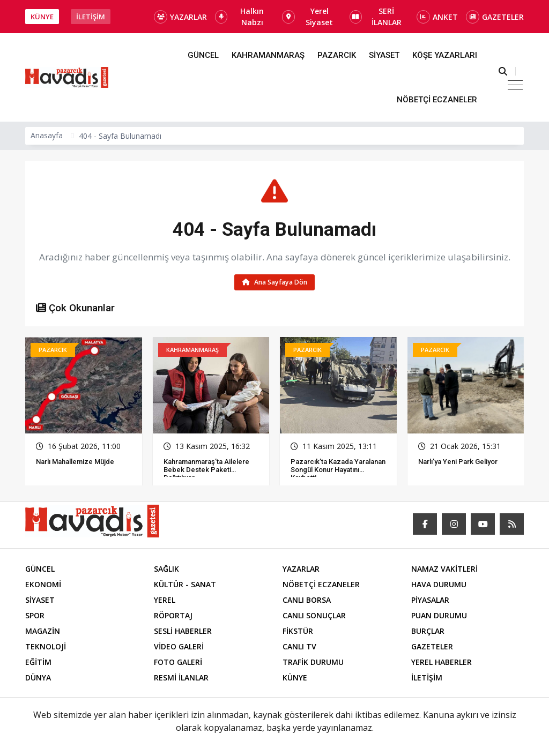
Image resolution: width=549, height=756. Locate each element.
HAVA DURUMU (439, 585)
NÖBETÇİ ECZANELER (437, 100)
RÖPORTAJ (173, 616)
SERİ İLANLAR (376, 17)
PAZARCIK (337, 55)
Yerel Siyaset (307, 17)
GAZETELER (495, 17)
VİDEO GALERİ (179, 647)
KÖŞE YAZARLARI (445, 55)
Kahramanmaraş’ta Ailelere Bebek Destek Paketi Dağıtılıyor (206, 470)
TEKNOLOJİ (46, 647)
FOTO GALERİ (178, 663)
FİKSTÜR (298, 631)
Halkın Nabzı (239, 17)
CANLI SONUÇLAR (314, 616)
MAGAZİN (43, 631)
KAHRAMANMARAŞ (268, 55)
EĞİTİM (38, 663)
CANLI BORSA (307, 600)
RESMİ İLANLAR (181, 678)
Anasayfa (47, 135)
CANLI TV (299, 647)
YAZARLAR (180, 17)
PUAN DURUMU (439, 616)
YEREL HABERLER (442, 663)
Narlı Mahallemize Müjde (75, 462)
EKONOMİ (43, 585)
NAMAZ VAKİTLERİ (444, 569)
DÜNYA (38, 678)
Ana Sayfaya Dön (275, 282)
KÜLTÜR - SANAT (185, 585)
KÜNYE (42, 17)
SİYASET (384, 55)
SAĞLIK (166, 569)
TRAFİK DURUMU (313, 663)
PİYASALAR (430, 600)
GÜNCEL (203, 55)
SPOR (35, 616)
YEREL (165, 600)
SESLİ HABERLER (183, 631)
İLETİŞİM (91, 17)
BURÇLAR (428, 631)
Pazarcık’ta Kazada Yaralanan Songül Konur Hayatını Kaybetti (338, 470)
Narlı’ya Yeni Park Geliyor (458, 462)
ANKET (437, 17)
